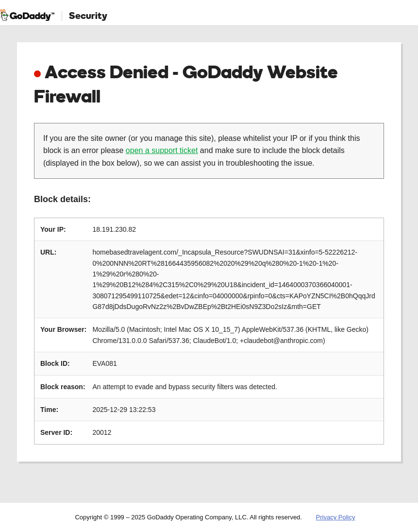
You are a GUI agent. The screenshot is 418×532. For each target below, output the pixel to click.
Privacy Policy (336, 517)
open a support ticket (162, 150)
